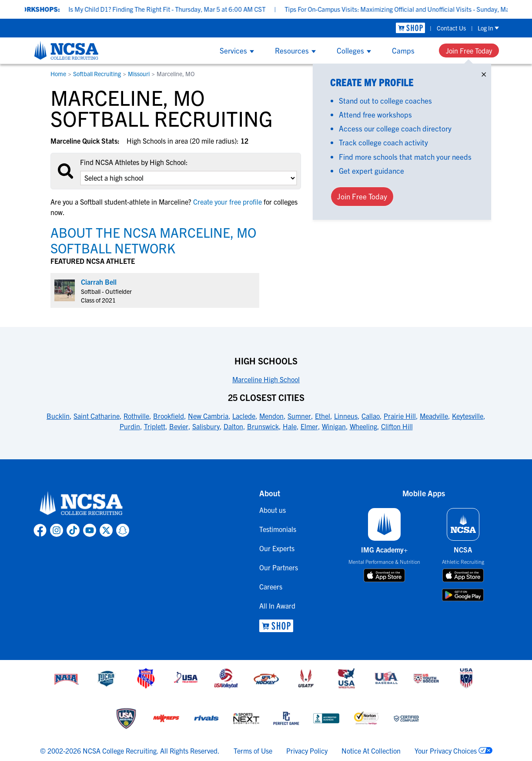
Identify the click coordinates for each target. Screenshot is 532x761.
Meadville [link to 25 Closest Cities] (434, 416)
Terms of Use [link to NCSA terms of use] (253, 751)
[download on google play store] (463, 595)
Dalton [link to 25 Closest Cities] (233, 426)
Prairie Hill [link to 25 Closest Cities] (400, 416)
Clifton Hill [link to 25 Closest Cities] (397, 426)
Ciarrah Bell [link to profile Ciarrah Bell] (99, 282)
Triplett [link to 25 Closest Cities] (155, 426)
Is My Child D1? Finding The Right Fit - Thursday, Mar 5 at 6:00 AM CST (176, 9)
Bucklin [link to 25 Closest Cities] (58, 416)
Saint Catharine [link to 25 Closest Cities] (97, 416)
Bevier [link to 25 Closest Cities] (179, 426)
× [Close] (484, 72)
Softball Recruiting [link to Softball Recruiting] (97, 74)
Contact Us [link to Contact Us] (451, 28)
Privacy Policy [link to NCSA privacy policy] (307, 751)
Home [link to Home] (58, 74)
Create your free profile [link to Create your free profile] (228, 202)
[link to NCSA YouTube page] (90, 530)
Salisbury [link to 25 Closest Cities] (206, 426)
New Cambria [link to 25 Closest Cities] (208, 416)
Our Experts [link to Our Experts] (277, 548)
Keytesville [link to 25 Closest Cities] (468, 416)
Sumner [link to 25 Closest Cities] (299, 416)
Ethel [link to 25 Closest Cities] (323, 416)
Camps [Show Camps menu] (403, 50)
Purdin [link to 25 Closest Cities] (130, 426)
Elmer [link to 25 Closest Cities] (309, 426)
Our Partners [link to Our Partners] (279, 567)
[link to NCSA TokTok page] (73, 530)
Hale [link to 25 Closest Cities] (290, 426)
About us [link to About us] (273, 510)
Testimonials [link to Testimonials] (278, 529)
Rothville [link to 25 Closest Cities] (136, 416)
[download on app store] (384, 576)
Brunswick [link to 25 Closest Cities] (263, 426)
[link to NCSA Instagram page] (57, 530)
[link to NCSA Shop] (410, 28)
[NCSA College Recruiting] (66, 50)
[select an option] (188, 178)
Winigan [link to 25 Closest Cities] (334, 426)
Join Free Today (469, 51)
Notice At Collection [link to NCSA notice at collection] (371, 751)
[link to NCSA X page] (106, 530)
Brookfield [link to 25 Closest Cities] (169, 416)
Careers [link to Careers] (271, 586)
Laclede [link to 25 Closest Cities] (244, 416)
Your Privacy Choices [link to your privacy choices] (446, 751)
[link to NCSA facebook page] (40, 530)
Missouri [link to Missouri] (139, 74)
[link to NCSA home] (81, 504)
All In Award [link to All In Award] (277, 606)
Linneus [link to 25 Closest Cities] (346, 416)
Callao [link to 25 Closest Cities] (371, 416)
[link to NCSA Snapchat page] (123, 530)
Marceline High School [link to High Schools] (266, 379)
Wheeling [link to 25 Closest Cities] (363, 426)
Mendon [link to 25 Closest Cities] (271, 416)
